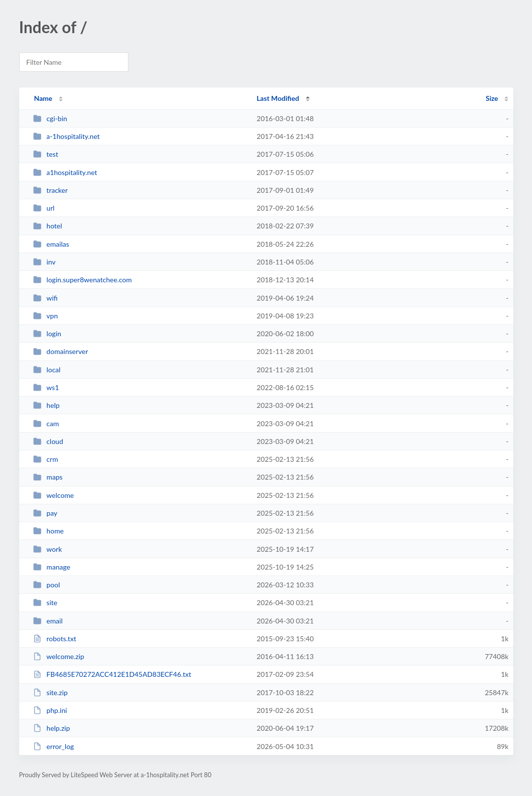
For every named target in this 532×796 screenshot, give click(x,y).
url (44, 208)
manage (52, 567)
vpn (45, 316)
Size (492, 98)
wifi (45, 298)
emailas (51, 244)
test (46, 154)
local (47, 370)
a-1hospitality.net (66, 136)
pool (47, 585)
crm (46, 459)
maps (48, 477)
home (48, 531)
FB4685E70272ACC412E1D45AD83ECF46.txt (112, 674)
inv (44, 262)
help (46, 405)
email (48, 621)
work (48, 549)
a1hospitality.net (65, 172)
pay (45, 513)
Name (43, 98)
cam (46, 423)
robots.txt (55, 639)
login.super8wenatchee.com (82, 280)
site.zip (50, 692)
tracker (51, 190)
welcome (54, 495)
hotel (48, 226)
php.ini (50, 710)
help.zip (52, 728)
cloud (48, 441)
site (45, 602)
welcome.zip (59, 656)
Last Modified (278, 98)
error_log (54, 746)
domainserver (61, 351)
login (47, 333)
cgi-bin (50, 118)
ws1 (46, 387)
